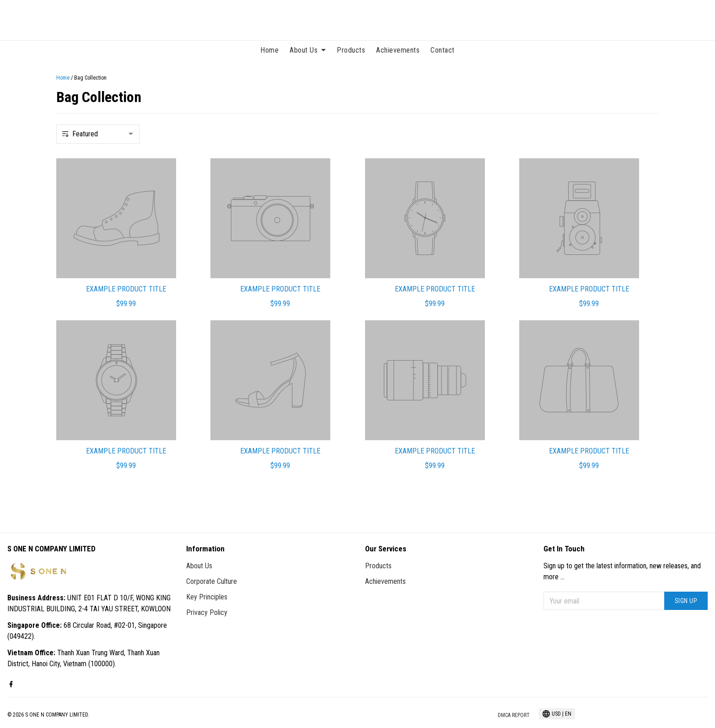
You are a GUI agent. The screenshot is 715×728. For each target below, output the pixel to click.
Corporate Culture (212, 581)
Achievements (398, 50)
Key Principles (207, 597)
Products (351, 50)
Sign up (686, 601)
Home (269, 50)
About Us (308, 50)
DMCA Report (514, 715)
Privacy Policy (207, 612)
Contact (443, 50)
